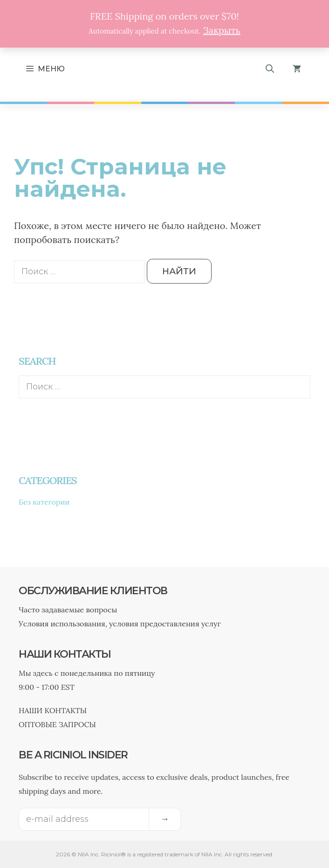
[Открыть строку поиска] (270, 69)
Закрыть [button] (222, 30)
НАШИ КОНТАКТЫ (53, 710)
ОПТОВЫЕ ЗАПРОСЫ (57, 724)
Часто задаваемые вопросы (68, 610)
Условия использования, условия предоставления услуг (120, 624)
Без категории (44, 502)
